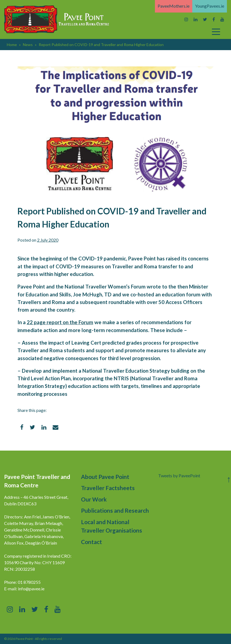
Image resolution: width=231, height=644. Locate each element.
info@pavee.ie (31, 589)
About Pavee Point (105, 477)
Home (12, 45)
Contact (91, 542)
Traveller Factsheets (108, 488)
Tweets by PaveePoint (179, 476)
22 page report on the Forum (60, 322)
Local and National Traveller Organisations (112, 526)
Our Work (94, 499)
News (28, 45)
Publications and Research (115, 510)
